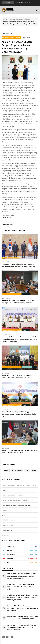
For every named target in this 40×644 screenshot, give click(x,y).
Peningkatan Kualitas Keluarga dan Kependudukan (19, 485)
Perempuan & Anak (8, 525)
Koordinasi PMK (27, 367)
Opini (34, 470)
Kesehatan (6, 490)
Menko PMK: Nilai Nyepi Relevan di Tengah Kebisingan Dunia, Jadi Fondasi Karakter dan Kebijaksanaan (23, 597)
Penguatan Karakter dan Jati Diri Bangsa (16, 500)
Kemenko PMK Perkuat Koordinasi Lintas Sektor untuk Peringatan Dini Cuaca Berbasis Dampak (22, 627)
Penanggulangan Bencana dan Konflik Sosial (17, 505)
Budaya (4, 515)
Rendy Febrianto (7, 218)
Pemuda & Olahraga (9, 520)
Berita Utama (8, 34)
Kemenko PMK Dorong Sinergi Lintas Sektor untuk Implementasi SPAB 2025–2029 (23, 618)
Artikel (6, 470)
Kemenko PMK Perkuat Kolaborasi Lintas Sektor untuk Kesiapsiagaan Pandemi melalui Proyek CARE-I (22, 576)
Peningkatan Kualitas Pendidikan (20, 19)
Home (5, 19)
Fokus (27, 470)
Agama (25, 444)
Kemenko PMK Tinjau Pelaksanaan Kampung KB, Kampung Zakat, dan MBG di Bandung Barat (23, 608)
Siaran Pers (26, 294)
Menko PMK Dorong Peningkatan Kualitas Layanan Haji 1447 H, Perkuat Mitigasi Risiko (22, 587)
